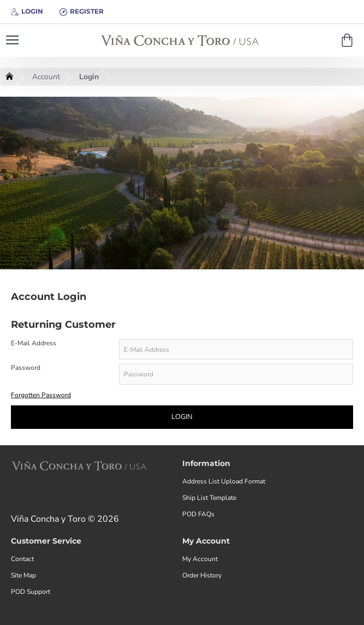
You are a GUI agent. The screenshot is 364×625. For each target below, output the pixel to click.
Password (26, 368)
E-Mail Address (34, 343)
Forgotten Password (41, 396)
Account (46, 77)
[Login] (27, 12)
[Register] (82, 12)
